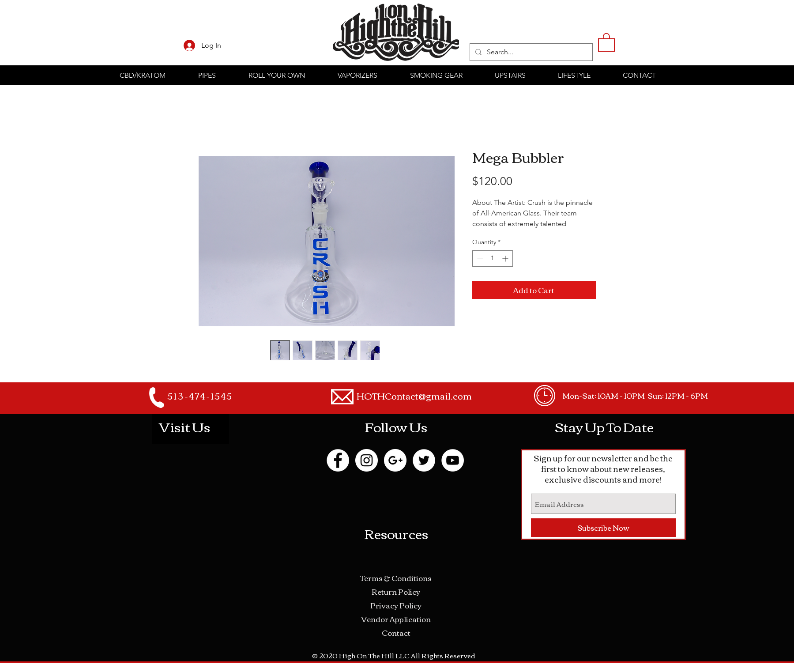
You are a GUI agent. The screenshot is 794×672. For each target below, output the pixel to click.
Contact (396, 632)
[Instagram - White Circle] (367, 460)
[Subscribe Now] (603, 528)
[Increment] (506, 259)
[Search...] (530, 52)
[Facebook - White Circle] (338, 460)
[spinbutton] (493, 259)
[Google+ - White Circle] (395, 460)
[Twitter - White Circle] (424, 460)
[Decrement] (479, 259)
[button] (606, 42)
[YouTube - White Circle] (453, 460)
